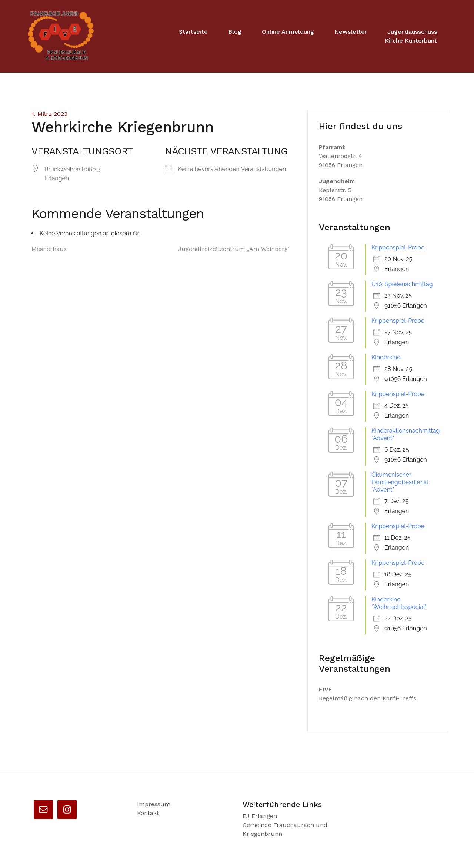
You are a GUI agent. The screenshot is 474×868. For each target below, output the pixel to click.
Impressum (154, 804)
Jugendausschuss (412, 32)
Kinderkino (386, 357)
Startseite (193, 32)
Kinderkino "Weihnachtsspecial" (399, 603)
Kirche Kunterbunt (411, 41)
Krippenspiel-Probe (398, 247)
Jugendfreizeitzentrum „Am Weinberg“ (234, 249)
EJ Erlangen (260, 816)
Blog (235, 32)
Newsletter (351, 32)
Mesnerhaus (49, 249)
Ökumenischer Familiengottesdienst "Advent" (400, 482)
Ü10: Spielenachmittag (402, 284)
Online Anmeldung (288, 32)
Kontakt (148, 813)
